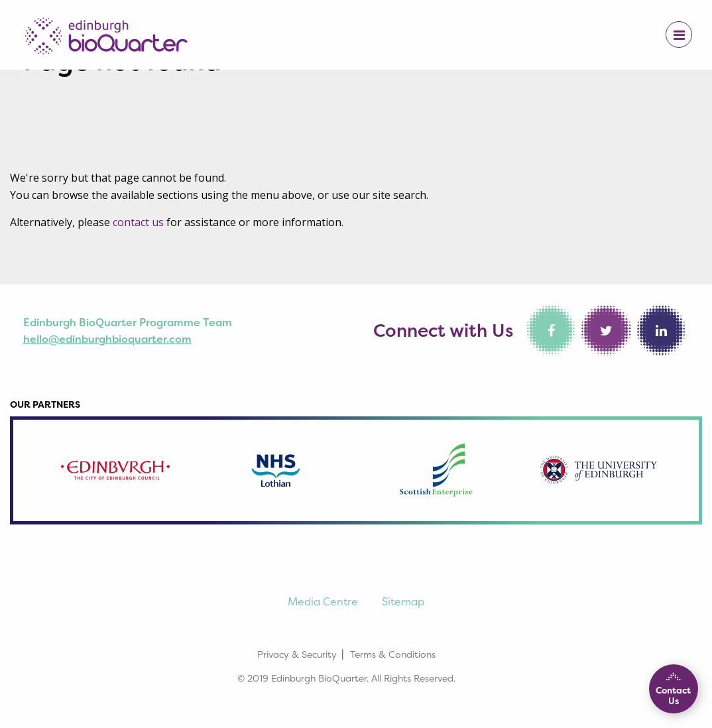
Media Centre (323, 601)
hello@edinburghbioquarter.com (107, 339)
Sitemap (403, 601)
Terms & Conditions (393, 654)
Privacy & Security (297, 654)
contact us (138, 222)
